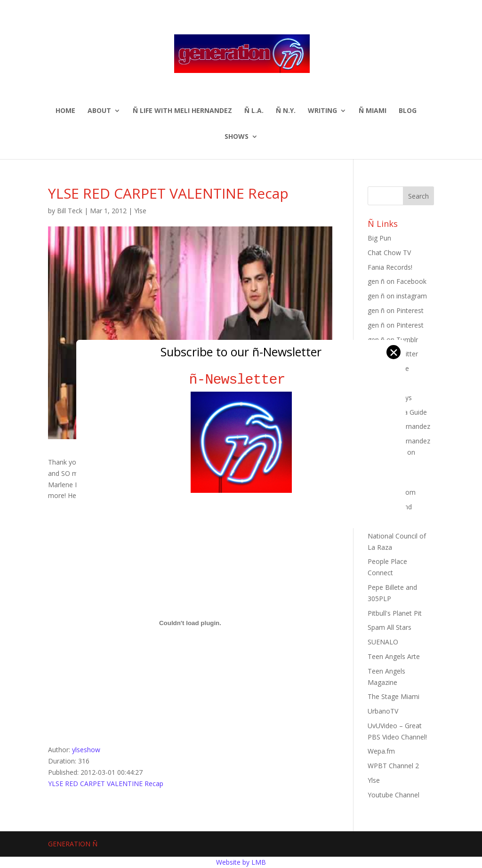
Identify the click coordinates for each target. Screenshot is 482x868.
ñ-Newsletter (241, 380)
